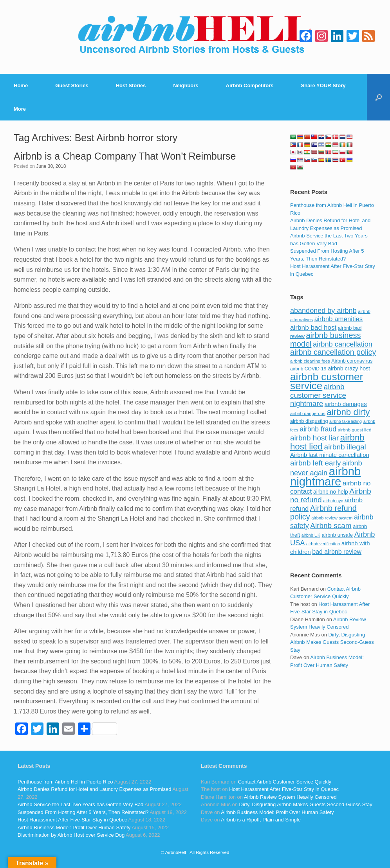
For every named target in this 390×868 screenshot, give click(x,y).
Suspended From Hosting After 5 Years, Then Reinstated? (83, 812)
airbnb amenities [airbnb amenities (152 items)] (339, 319)
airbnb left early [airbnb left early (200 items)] (315, 463)
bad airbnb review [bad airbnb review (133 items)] (337, 552)
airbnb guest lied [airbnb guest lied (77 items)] (355, 430)
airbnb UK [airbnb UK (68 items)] (311, 535)
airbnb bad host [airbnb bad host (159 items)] (313, 327)
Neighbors (186, 85)
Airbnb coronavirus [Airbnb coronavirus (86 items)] (352, 361)
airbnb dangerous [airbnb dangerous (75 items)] (308, 413)
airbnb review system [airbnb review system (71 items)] (332, 518)
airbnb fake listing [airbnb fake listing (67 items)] (346, 421)
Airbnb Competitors (250, 85)
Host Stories (131, 85)
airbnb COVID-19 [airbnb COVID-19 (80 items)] (308, 369)
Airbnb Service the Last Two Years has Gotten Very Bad (80, 804)
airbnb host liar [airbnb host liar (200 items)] (314, 438)
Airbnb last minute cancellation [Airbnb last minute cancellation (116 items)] (330, 455)
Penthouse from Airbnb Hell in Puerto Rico (65, 782)
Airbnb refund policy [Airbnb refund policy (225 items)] (323, 512)
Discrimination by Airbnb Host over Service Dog (71, 835)
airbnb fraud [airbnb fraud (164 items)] (318, 429)
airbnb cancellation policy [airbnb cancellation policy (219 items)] (333, 352)
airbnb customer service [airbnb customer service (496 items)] (327, 381)
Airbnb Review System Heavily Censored (290, 797)
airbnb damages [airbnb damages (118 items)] (346, 404)
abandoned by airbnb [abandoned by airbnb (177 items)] (323, 311)
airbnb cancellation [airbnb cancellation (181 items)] (343, 344)
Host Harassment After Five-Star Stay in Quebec (72, 820)
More (20, 109)
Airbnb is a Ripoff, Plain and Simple (261, 820)
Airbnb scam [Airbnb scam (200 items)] (331, 526)
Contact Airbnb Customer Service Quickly (285, 782)
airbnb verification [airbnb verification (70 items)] (323, 544)
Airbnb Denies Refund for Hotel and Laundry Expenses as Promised (94, 789)
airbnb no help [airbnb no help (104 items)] (331, 492)
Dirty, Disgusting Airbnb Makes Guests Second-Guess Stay (332, 642)
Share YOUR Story (323, 85)
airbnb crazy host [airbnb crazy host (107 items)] (349, 368)
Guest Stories (72, 85)
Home (21, 85)
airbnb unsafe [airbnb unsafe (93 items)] (338, 535)
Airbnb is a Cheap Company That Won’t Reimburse (125, 156)
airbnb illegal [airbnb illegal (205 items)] (345, 447)
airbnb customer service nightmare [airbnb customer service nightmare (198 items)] (318, 395)
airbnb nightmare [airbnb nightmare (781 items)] (325, 476)
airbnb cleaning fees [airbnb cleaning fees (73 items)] (310, 361)
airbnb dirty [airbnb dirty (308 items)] (348, 412)
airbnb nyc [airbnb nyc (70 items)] (333, 501)
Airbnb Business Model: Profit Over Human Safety (74, 828)
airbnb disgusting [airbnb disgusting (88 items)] (309, 421)
